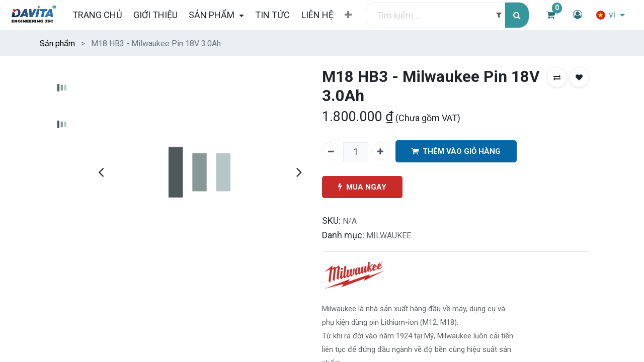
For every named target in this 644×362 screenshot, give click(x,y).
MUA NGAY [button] (362, 187)
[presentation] (101, 172)
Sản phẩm (57, 43)
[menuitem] (97, 15)
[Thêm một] (380, 151)
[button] (348, 15)
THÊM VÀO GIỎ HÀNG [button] (456, 152)
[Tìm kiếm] (517, 15)
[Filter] (499, 15)
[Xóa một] (331, 151)
